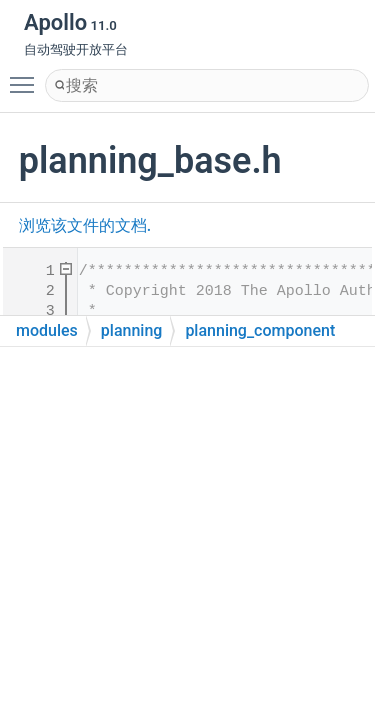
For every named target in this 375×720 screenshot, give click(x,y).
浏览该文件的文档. (85, 225)
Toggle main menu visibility (27, 76)
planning (132, 330)
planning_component (260, 330)
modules (47, 330)
